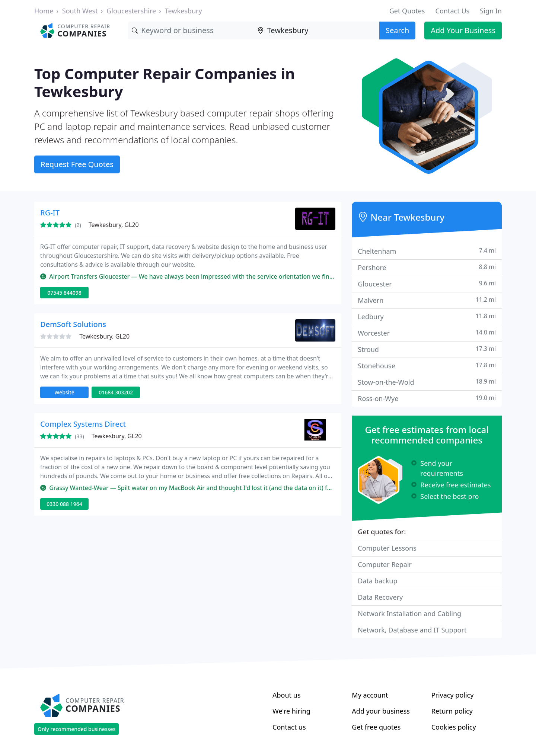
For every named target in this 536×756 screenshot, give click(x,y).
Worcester (427, 333)
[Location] (317, 31)
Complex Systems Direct (83, 424)
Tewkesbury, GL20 (114, 225)
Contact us (289, 727)
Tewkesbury (184, 11)
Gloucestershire (131, 11)
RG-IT (50, 213)
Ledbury (427, 316)
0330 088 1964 (64, 504)
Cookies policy (454, 727)
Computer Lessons (387, 548)
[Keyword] (191, 31)
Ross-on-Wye (427, 398)
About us (287, 695)
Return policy (452, 711)
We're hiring (291, 711)
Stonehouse (427, 366)
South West (80, 11)
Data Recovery (380, 597)
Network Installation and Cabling (409, 614)
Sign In (491, 11)
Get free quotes (376, 727)
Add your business (381, 711)
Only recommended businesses (76, 729)
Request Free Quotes (77, 164)
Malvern (427, 300)
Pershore (427, 267)
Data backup (377, 581)
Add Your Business (463, 30)
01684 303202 (116, 392)
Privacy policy (453, 695)
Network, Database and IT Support (412, 630)
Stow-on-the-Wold (427, 382)
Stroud (427, 349)
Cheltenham (427, 251)
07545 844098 (64, 293)
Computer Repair (385, 564)
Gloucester (427, 284)
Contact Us (453, 11)
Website (64, 392)
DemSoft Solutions (73, 324)
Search (397, 30)
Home (44, 11)
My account (370, 695)
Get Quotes (407, 11)
